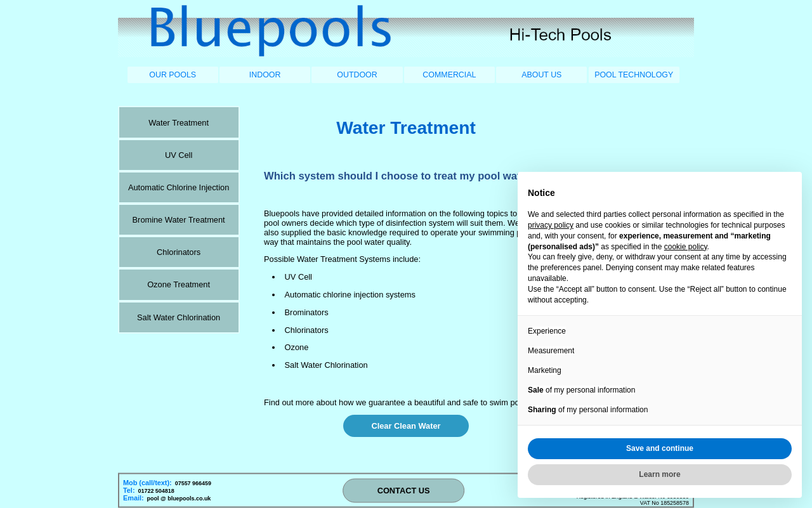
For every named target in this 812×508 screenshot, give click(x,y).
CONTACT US (404, 491)
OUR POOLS (173, 75)
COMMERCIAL (449, 75)
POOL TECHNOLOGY (634, 75)
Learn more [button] (659, 474)
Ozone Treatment (179, 284)
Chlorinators (179, 252)
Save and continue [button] (660, 448)
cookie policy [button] (686, 247)
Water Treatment (179, 123)
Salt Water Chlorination (179, 317)
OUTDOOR (357, 75)
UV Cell (179, 155)
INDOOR (265, 75)
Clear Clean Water (406, 426)
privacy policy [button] (551, 225)
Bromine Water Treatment (179, 220)
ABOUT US (541, 75)
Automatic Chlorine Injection (179, 187)
